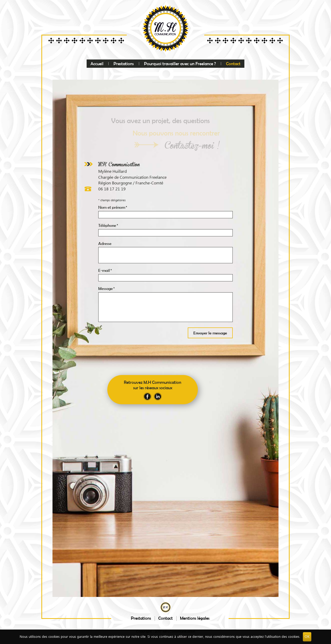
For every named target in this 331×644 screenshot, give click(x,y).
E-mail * (105, 270)
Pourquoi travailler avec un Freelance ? (180, 63)
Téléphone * (108, 225)
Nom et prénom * (113, 207)
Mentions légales (195, 618)
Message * (107, 288)
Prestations (124, 63)
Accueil (97, 63)
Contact (233, 63)
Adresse (105, 243)
